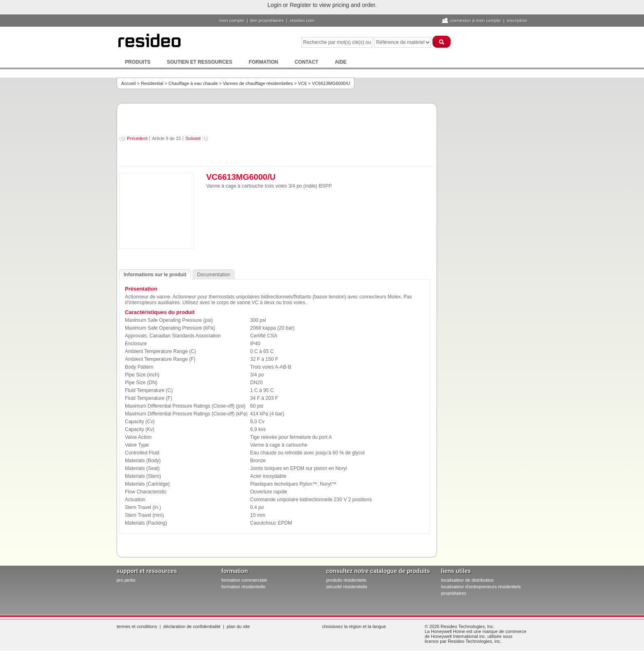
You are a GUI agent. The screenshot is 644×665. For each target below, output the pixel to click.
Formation (263, 62)
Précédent (137, 138)
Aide (341, 62)
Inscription (517, 21)
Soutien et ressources (199, 62)
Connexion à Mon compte (475, 21)
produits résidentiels (346, 580)
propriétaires (454, 593)
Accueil (128, 83)
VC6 (302, 83)
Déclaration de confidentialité (192, 626)
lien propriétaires (267, 21)
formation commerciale (244, 580)
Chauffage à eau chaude (193, 83)
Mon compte (232, 21)
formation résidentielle (244, 587)
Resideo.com (302, 21)
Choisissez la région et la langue (354, 626)
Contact (306, 62)
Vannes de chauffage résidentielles (258, 83)
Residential (152, 83)
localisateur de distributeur (467, 580)
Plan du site (238, 626)
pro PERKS (126, 580)
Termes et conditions (137, 626)
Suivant (193, 138)
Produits (138, 62)
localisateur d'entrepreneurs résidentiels (481, 587)
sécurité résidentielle (347, 587)
